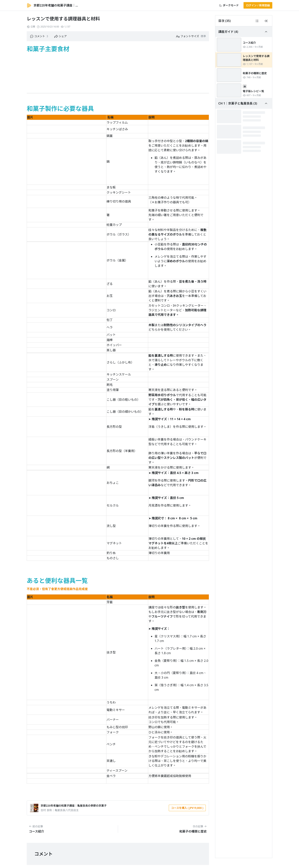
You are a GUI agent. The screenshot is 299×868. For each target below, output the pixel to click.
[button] (229, 5)
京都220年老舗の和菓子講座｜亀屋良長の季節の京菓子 (74, 806)
